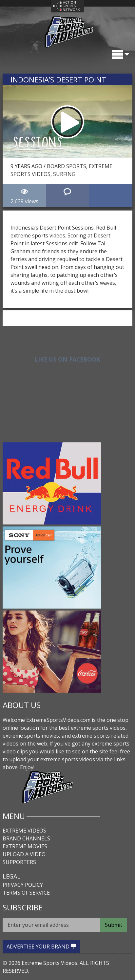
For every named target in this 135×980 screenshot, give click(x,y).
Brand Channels (26, 838)
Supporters (19, 862)
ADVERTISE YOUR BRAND (41, 947)
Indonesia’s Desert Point (58, 80)
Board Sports (67, 166)
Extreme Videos (24, 831)
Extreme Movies (25, 846)
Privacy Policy (23, 885)
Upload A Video (24, 854)
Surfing (64, 174)
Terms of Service (26, 893)
